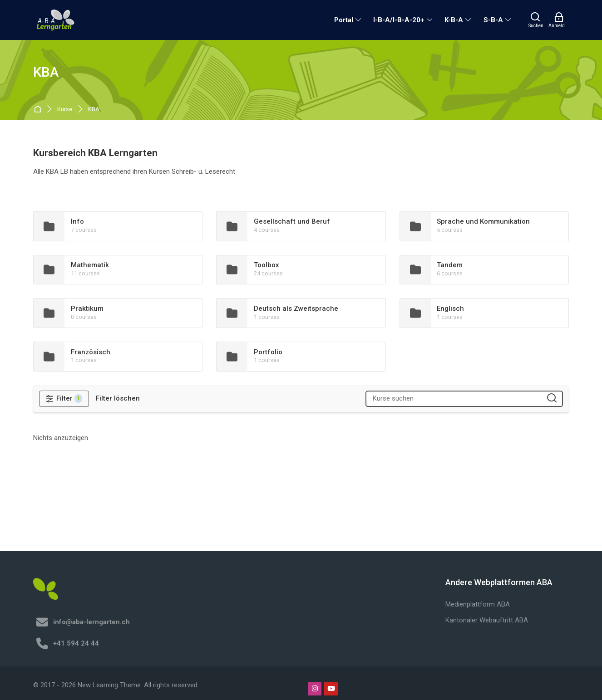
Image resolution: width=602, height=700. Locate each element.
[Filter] (64, 399)
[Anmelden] (559, 20)
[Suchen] (536, 20)
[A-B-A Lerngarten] (56, 20)
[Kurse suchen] (552, 399)
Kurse (65, 110)
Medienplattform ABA (478, 604)
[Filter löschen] (118, 399)
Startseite (39, 110)
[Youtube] (331, 689)
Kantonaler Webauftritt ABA (487, 620)
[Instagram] (315, 689)
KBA (94, 110)
